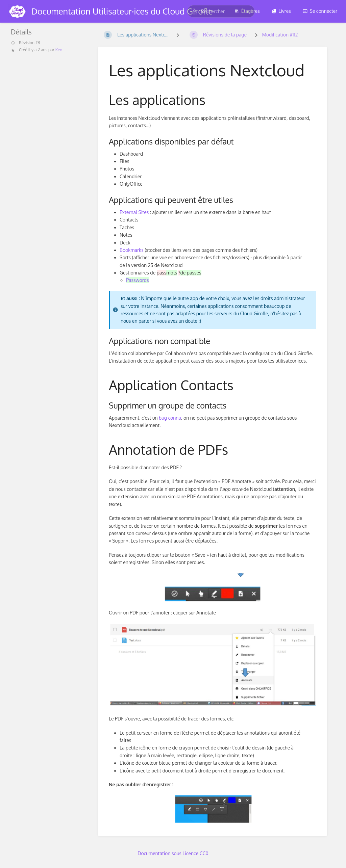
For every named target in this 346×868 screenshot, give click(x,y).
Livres (281, 11)
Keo (59, 50)
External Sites (134, 212)
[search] (221, 11)
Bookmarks (132, 250)
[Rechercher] (195, 11)
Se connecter (320, 11)
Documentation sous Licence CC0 (173, 853)
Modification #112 (280, 35)
